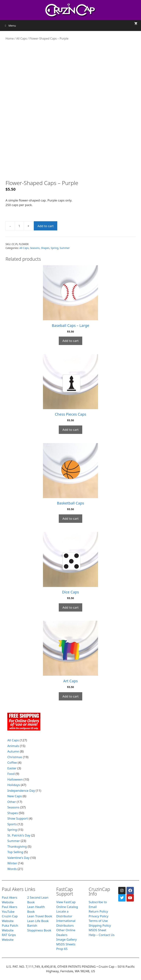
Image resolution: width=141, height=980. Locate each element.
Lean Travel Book (40, 916)
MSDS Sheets (66, 944)
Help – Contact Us (102, 935)
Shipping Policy (100, 925)
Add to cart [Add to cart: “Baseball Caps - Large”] (70, 341)
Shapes (45, 248)
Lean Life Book (38, 921)
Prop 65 (62, 949)
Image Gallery (66, 939)
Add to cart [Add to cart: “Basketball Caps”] (70, 519)
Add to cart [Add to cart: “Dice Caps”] (70, 607)
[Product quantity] (19, 226)
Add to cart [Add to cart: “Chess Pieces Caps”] (70, 430)
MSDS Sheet (97, 930)
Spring (55, 248)
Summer (65, 248)
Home (10, 38)
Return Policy (98, 911)
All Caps (21, 38)
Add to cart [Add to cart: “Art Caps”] (70, 696)
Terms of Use (98, 921)
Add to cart (46, 226)
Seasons (35, 248)
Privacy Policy (98, 916)
